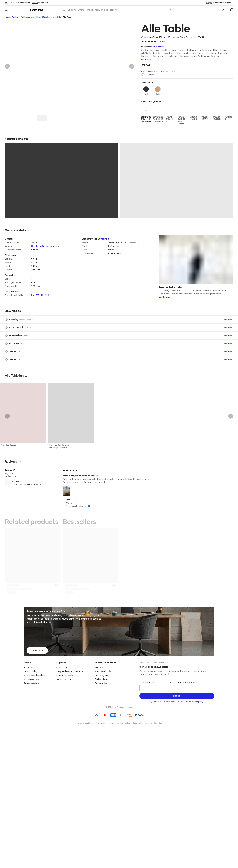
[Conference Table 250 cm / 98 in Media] (146, 114)
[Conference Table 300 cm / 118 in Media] (158, 114)
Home (7, 17)
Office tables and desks (51, 17)
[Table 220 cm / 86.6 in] (217, 113)
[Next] (132, 66)
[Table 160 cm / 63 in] (193, 113)
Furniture (16, 17)
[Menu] (6, 10)
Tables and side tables (31, 17)
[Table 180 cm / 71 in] (205, 113)
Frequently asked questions (70, 671)
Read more (147, 60)
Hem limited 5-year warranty (45, 246)
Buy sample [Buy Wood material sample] (104, 239)
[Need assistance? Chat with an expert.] (218, 3)
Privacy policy (197, 702)
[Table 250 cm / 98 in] (228, 113)
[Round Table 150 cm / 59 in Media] (181, 115)
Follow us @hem (32, 683)
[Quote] (232, 10)
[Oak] (158, 91)
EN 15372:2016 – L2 (41, 295)
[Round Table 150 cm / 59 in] (170, 114)
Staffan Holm (158, 47)
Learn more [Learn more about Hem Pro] (37, 650)
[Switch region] (9, 3)
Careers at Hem (32, 679)
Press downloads (103, 671)
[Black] (146, 91)
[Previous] (7, 66)
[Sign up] (177, 696)
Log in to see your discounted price (158, 71)
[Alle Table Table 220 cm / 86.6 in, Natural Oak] (32, 483)
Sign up (35, 3)
